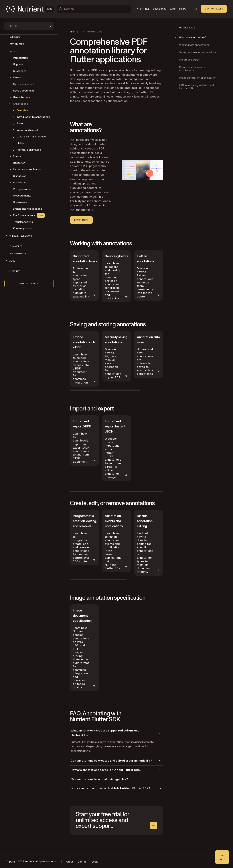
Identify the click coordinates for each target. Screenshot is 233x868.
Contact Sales (214, 9)
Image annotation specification (198, 78)
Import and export (190, 60)
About (70, 862)
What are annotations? (193, 37)
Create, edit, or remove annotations (193, 69)
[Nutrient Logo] (30, 9)
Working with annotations (194, 45)
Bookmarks (20, 202)
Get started (17, 44)
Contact (83, 862)
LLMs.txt (15, 271)
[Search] (94, 9)
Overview (15, 37)
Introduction (20, 58)
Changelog (16, 246)
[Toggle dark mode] (196, 9)
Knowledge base (23, 228)
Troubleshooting (23, 222)
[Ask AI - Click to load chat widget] (222, 857)
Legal (95, 862)
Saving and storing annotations (198, 52)
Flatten (21, 143)
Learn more (81, 220)
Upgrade (18, 64)
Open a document (24, 84)
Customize (20, 71)
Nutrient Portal (29, 283)
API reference (18, 254)
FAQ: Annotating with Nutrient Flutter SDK (197, 87)
